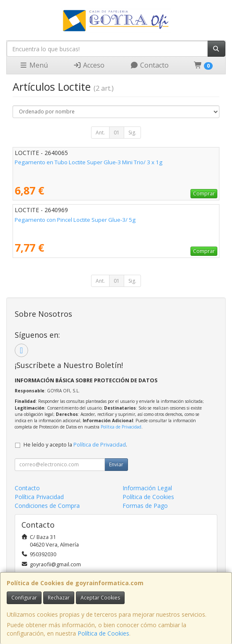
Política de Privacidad (121, 427)
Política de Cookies (103, 633)
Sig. (132, 133)
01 (117, 133)
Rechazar (59, 598)
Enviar (116, 464)
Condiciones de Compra (47, 506)
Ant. (100, 133)
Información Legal (147, 488)
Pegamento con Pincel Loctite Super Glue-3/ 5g (75, 220)
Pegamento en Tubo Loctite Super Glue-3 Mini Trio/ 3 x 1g (89, 162)
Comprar (204, 193)
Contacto (149, 65)
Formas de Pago (145, 506)
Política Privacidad (39, 497)
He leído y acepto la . (75, 445)
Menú (34, 65)
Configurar (24, 598)
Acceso (89, 65)
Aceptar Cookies (100, 598)
